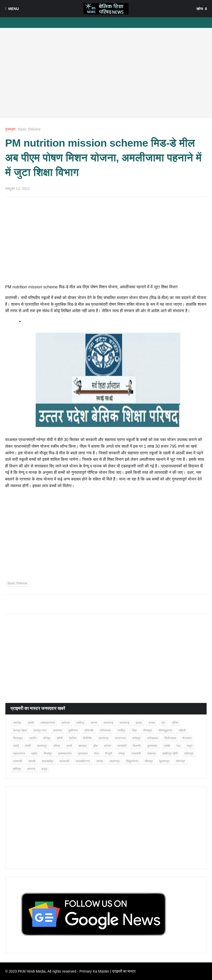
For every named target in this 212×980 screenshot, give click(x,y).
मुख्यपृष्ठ (10, 129)
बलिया (57, 746)
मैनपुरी (109, 753)
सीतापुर (149, 761)
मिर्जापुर (48, 753)
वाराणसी (18, 761)
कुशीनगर (73, 730)
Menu (13, 9)
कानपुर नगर (40, 730)
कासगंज (57, 730)
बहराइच (83, 746)
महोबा (34, 753)
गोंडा (134, 730)
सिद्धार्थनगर (132, 761)
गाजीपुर (121, 730)
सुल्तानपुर (164, 761)
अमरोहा (17, 723)
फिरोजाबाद (170, 738)
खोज (200, 9)
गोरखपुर (148, 730)
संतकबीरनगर (83, 761)
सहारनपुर (115, 761)
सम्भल (100, 761)
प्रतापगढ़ (103, 738)
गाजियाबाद (105, 730)
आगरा (94, 723)
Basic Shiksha (29, 129)
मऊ (178, 746)
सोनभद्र (180, 761)
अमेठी (31, 723)
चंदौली (182, 730)
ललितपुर (189, 753)
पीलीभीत (87, 738)
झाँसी (60, 738)
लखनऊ (151, 753)
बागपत (108, 746)
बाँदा (95, 746)
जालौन (33, 738)
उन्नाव (152, 723)
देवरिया (73, 738)
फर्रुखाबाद (153, 738)
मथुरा (190, 746)
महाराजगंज (19, 753)
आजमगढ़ (108, 723)
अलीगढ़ (80, 723)
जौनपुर (47, 738)
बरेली (28, 746)
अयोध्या (66, 723)
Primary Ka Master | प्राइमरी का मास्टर (108, 971)
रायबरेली (136, 753)
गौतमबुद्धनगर (165, 730)
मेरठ (96, 753)
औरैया (175, 723)
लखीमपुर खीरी (170, 753)
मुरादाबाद (83, 753)
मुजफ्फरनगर (65, 753)
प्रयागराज (120, 738)
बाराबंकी (122, 746)
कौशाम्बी (89, 730)
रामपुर (122, 753)
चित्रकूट (18, 738)
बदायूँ (16, 746)
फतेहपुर (136, 738)
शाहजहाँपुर (48, 761)
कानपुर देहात (20, 730)
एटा (163, 723)
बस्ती (69, 746)
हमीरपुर (17, 769)
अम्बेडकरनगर (48, 723)
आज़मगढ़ (125, 723)
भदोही (167, 746)
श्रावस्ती (64, 761)
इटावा (139, 723)
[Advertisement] (106, 73)
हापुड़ (44, 769)
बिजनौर (137, 746)
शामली (32, 761)
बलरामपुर (42, 746)
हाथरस (31, 769)
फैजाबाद (187, 738)
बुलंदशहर (152, 746)
